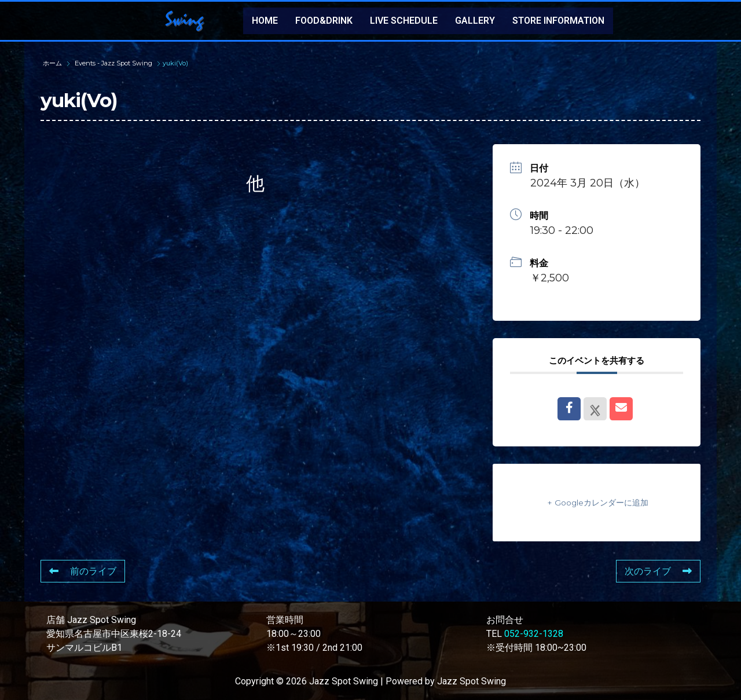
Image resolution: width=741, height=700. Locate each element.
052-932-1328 (534, 634)
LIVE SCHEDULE (404, 21)
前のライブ (83, 571)
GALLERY (475, 21)
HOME (265, 21)
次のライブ (658, 571)
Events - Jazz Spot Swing (113, 63)
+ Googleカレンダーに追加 (597, 502)
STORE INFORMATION (558, 21)
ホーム (53, 63)
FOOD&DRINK (324, 21)
